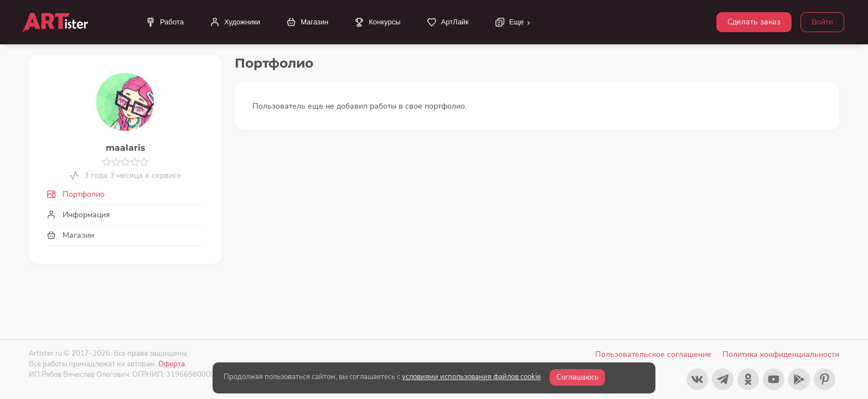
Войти (822, 22)
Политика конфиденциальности (781, 354)
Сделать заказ (754, 22)
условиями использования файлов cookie (471, 377)
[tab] (125, 194)
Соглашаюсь (577, 377)
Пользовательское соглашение (653, 354)
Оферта (172, 364)
